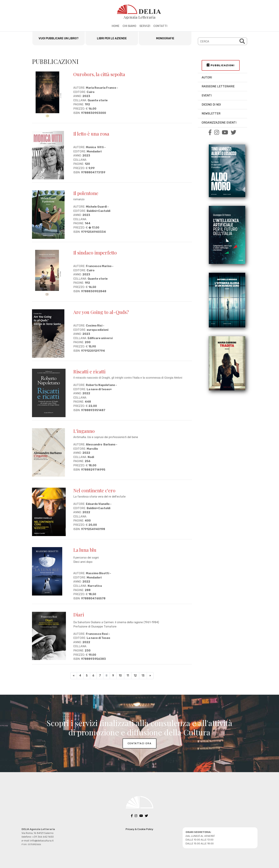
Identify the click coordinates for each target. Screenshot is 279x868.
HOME (116, 26)
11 (128, 676)
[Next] (150, 676)
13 (143, 676)
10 (120, 676)
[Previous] (74, 676)
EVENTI (207, 96)
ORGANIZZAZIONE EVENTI (219, 123)
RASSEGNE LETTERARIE (218, 86)
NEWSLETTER (211, 114)
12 (135, 676)
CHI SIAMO (129, 26)
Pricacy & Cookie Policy (139, 829)
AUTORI (207, 78)
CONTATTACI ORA (139, 743)
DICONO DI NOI (211, 105)
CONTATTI (160, 26)
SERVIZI (145, 26)
